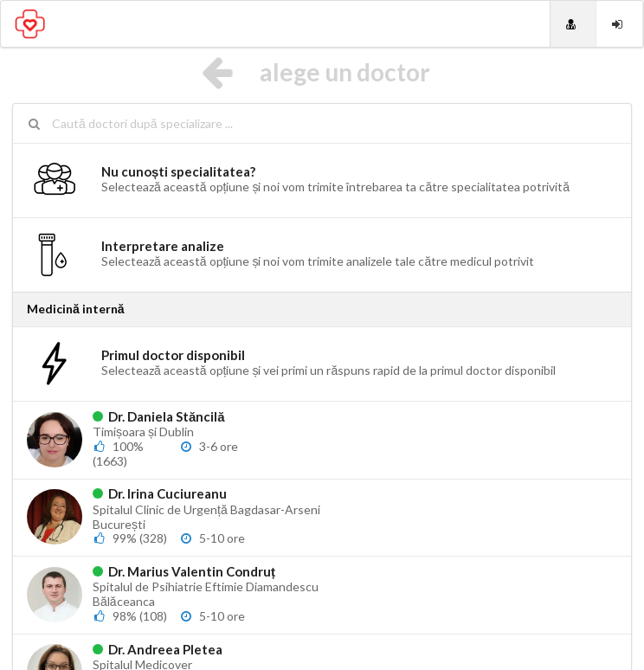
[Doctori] (573, 24)
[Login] (619, 24)
